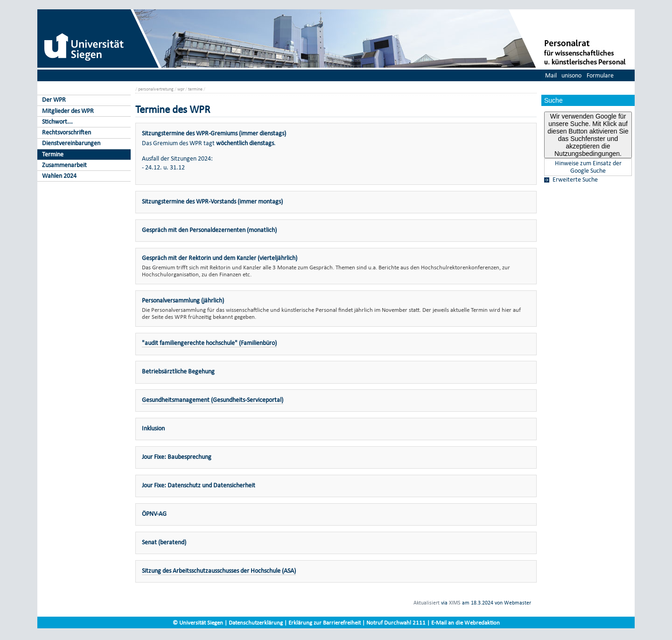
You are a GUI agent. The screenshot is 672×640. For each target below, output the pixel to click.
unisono (571, 75)
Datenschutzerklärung (256, 622)
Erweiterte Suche (575, 180)
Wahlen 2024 (59, 176)
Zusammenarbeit (64, 165)
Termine (53, 154)
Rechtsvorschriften (66, 132)
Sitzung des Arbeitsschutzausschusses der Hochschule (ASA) (219, 571)
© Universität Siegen (198, 622)
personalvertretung (156, 89)
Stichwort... (57, 122)
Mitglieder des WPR (68, 111)
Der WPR (54, 100)
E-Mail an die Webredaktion (465, 622)
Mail (551, 75)
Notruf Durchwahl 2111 (396, 622)
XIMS (455, 603)
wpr (181, 89)
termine (195, 89)
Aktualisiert (427, 603)
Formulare (600, 75)
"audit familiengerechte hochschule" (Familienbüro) (209, 343)
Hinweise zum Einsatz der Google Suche (588, 167)
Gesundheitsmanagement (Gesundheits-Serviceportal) (213, 400)
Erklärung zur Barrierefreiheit (325, 622)
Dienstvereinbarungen (71, 143)
